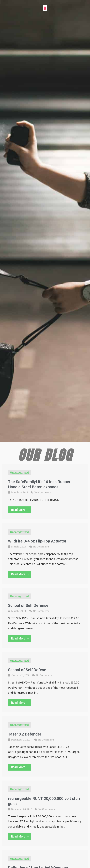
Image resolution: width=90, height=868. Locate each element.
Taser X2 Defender (25, 734)
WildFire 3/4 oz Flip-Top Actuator (37, 541)
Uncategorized (19, 473)
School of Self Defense (28, 605)
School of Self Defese (27, 670)
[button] (45, 8)
